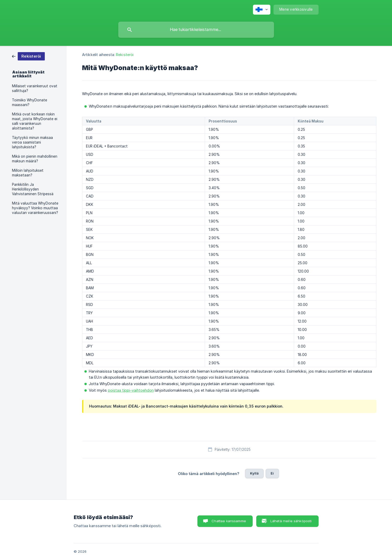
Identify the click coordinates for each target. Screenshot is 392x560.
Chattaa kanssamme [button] (229, 521)
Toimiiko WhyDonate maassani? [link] (30, 102)
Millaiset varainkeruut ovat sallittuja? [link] (35, 88)
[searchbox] (196, 30)
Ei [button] (272, 473)
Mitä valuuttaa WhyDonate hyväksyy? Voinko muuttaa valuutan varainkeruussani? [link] (35, 208)
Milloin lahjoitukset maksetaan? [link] (28, 173)
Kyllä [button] (254, 473)
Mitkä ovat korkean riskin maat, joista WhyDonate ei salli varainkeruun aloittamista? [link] (35, 121)
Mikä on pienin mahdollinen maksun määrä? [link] (35, 159)
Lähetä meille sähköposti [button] (291, 521)
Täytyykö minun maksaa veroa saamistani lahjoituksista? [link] (32, 142)
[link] (28, 56)
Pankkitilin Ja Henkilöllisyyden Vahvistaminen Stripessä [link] (33, 189)
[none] (262, 10)
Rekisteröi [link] (125, 55)
